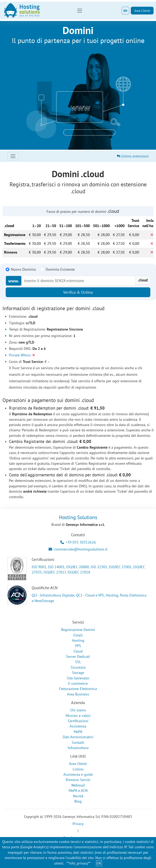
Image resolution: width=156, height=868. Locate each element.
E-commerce (78, 683)
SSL (78, 662)
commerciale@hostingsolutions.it (78, 549)
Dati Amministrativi (78, 737)
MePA (78, 732)
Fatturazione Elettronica (78, 689)
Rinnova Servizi (78, 780)
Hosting (78, 640)
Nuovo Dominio (23, 269)
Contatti (78, 742)
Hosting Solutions (78, 517)
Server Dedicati (78, 656)
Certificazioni (78, 721)
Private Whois (20, 355)
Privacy (78, 824)
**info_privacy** (79, 863)
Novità (78, 796)
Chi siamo (78, 710)
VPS (78, 646)
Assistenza (78, 726)
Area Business (78, 694)
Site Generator (78, 678)
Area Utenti (78, 764)
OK (99, 863)
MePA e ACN (78, 791)
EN (125, 11)
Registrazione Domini (78, 630)
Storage (78, 673)
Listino (78, 769)
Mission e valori (78, 716)
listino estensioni (133, 156)
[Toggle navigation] (80, 11)
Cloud (78, 651)
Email (78, 635)
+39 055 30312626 (78, 542)
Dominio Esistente (60, 269)
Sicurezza (78, 667)
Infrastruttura (78, 748)
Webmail (78, 785)
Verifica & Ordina (78, 292)
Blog (78, 801)
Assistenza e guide (78, 774)
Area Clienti (142, 11)
